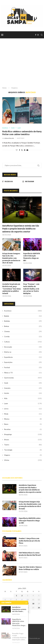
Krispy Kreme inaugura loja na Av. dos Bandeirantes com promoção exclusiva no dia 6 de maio (11, 258)
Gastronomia (23, 378)
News (23, 424)
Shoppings (23, 434)
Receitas (23, 429)
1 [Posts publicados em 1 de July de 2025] (16, 596)
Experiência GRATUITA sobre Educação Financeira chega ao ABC (32, 257)
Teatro (23, 445)
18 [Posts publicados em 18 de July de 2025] (33, 604)
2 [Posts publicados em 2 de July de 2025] (22, 596)
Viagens (23, 455)
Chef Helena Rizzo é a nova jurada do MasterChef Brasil (30, 554)
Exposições (23, 362)
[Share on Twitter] (22, 150)
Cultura (23, 342)
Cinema (23, 331)
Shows (23, 440)
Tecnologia (23, 450)
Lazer (23, 403)
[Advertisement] (22, 65)
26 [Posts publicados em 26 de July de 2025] (39, 608)
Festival (23, 367)
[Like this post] (17, 150)
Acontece (23, 311)
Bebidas (23, 321)
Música (23, 419)
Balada (23, 316)
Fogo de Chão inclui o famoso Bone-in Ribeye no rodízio (30, 568)
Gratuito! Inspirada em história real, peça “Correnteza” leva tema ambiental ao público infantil (11, 289)
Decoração (23, 347)
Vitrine (23, 460)
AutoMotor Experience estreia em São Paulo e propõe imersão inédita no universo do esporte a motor (21, 229)
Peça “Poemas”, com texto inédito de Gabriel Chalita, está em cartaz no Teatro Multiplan (31, 289)
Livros (23, 409)
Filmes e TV (23, 373)
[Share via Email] (27, 150)
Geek (23, 383)
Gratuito (23, 388)
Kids (23, 398)
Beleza (23, 326)
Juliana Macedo (9, 138)
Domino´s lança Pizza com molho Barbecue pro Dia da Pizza (29, 541)
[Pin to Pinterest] (25, 150)
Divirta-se (23, 352)
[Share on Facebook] (19, 150)
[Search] (42, 35)
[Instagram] (38, 35)
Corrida (23, 337)
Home (4, 88)
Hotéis (23, 393)
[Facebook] (36, 35)
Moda (23, 414)
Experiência (23, 357)
